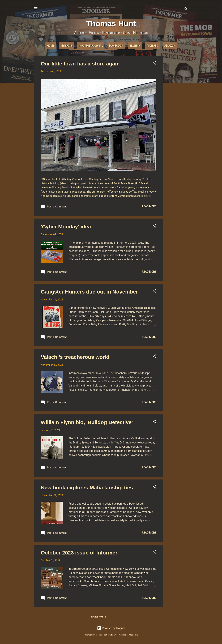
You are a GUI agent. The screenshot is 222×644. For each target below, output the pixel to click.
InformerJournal (91, 46)
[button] (154, 63)
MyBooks (67, 46)
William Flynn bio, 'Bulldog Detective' (87, 422)
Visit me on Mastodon (128, 635)
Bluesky (135, 46)
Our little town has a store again (80, 64)
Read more (149, 206)
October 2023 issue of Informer (79, 553)
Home (51, 46)
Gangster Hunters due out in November (89, 292)
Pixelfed (152, 46)
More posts (99, 617)
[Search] (186, 9)
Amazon (170, 46)
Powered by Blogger (111, 628)
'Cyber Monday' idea (66, 227)
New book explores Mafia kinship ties (87, 488)
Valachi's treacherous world (75, 357)
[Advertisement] (177, 108)
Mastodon (116, 46)
